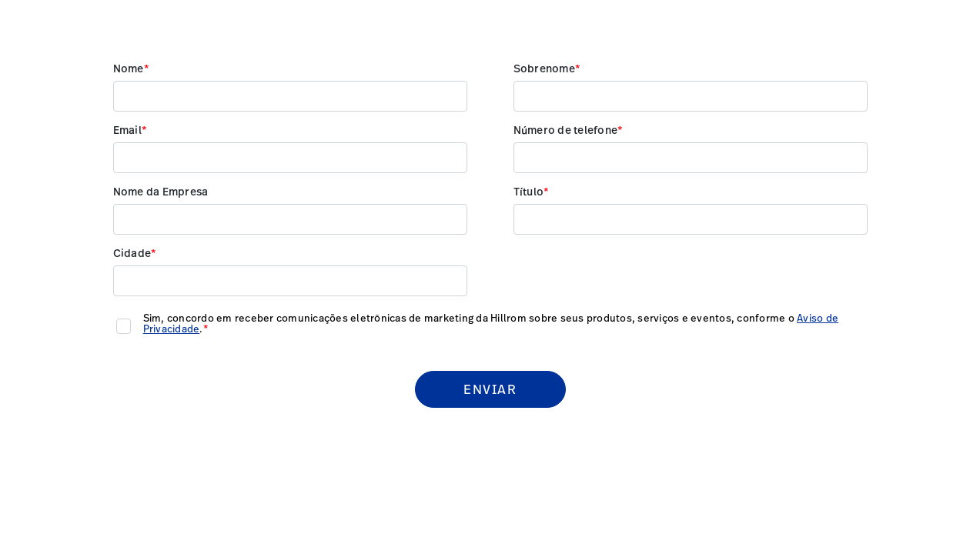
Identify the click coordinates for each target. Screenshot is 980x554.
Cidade (132, 254)
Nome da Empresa (161, 192)
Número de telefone (566, 131)
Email (127, 131)
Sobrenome (544, 69)
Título (529, 192)
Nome (129, 69)
